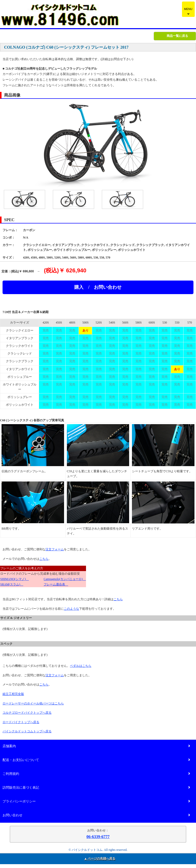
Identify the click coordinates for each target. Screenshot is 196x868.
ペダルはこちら (81, 666)
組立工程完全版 (13, 694)
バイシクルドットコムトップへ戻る (27, 731)
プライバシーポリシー (96, 802)
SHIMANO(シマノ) (15, 579)
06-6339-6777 (98, 837)
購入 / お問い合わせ (98, 287)
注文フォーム (55, 549)
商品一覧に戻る (177, 36)
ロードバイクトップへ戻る (21, 722)
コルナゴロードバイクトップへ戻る (27, 713)
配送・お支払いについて (96, 760)
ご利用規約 (96, 774)
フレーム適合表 (56, 584)
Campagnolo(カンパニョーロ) (65, 579)
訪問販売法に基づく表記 (96, 788)
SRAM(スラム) (12, 584)
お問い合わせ (96, 815)
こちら (44, 559)
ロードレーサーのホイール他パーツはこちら (33, 703)
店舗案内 (96, 746)
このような (71, 609)
